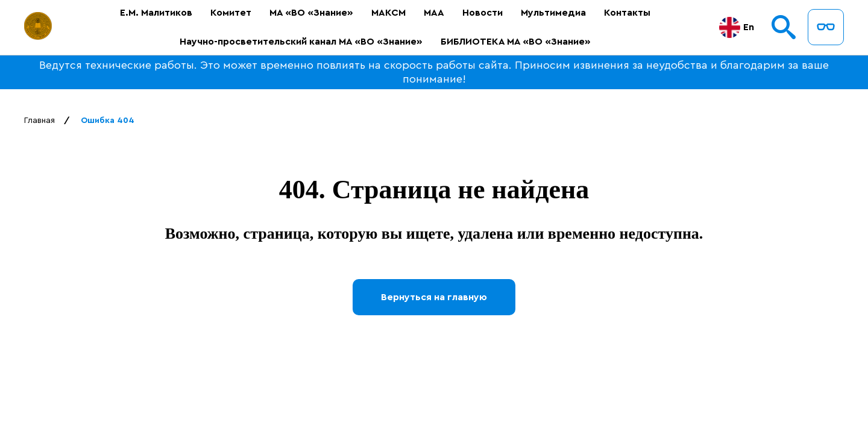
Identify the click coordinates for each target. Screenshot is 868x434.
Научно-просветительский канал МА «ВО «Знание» (301, 42)
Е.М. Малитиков (156, 13)
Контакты (627, 13)
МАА (434, 13)
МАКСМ (388, 13)
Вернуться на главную (434, 297)
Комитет (231, 13)
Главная (39, 121)
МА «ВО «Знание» (311, 13)
